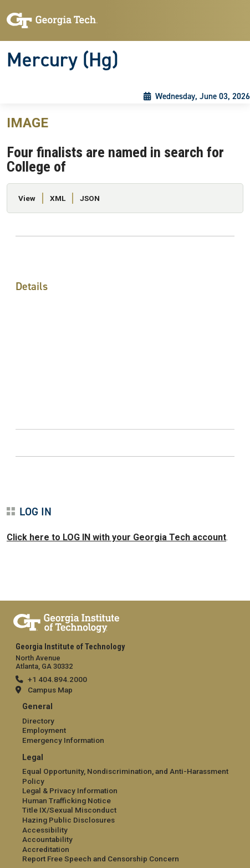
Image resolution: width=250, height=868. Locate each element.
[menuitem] (125, 724)
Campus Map (50, 690)
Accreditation (46, 849)
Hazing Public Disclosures (68, 820)
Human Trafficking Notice (67, 800)
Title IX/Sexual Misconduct (69, 810)
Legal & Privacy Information (70, 790)
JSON (90, 198)
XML (58, 198)
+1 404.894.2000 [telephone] (57, 679)
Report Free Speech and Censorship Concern (101, 859)
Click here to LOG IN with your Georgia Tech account (116, 537)
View (27, 198)
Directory (38, 721)
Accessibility (45, 830)
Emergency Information (63, 740)
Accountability (47, 839)
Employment (44, 730)
